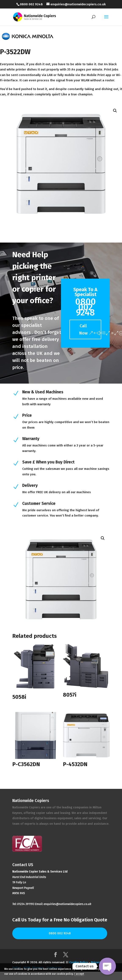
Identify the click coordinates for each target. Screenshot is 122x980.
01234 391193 (26, 904)
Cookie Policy (79, 962)
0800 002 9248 (60, 933)
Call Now (83, 329)
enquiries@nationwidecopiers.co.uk (67, 904)
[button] (115, 111)
